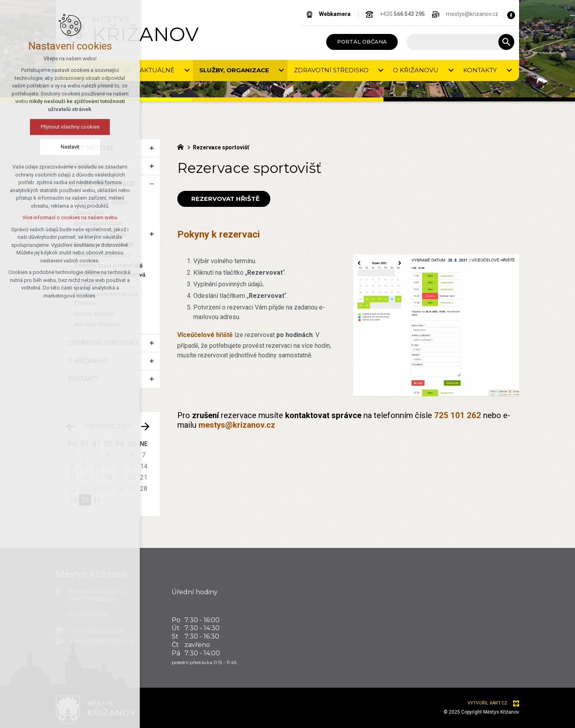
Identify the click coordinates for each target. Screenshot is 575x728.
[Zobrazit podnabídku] (152, 148)
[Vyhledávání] (506, 42)
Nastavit (37, 147)
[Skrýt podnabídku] (152, 184)
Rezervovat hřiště (224, 199)
